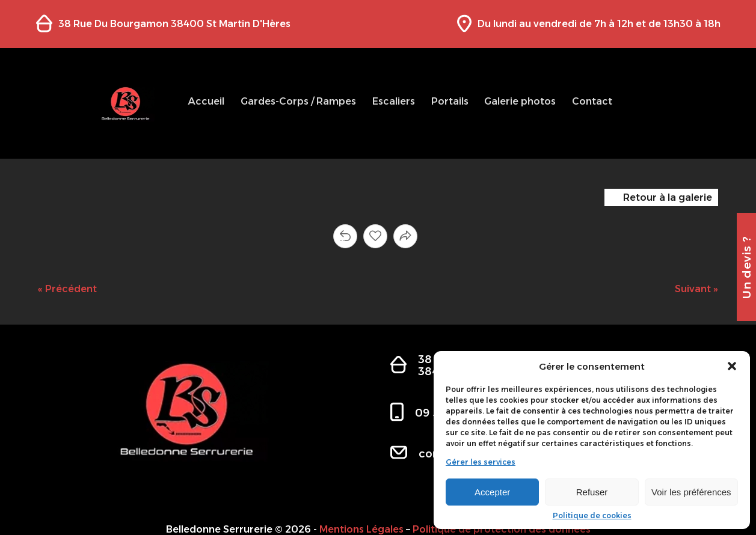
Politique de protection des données (502, 529)
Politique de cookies (592, 516)
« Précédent (67, 289)
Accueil (206, 101)
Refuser (592, 492)
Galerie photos (520, 101)
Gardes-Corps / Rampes (298, 101)
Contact (592, 101)
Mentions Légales (361, 529)
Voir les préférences (691, 492)
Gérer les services (481, 462)
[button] (732, 366)
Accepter (492, 492)
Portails (450, 101)
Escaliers (394, 101)
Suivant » (696, 289)
